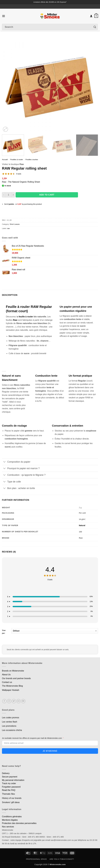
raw (8, 228)
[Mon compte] (91, 16)
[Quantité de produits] (8, 195)
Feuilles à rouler (17, 160)
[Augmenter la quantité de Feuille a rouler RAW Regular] (13, 195)
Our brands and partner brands (16, 678)
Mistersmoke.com (58, 864)
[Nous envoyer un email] (19, 701)
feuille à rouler (26, 317)
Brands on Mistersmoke (13, 671)
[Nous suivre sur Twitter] (14, 701)
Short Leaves (15, 224)
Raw (22, 164)
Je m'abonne (50, 751)
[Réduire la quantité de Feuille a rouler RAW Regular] (4, 195)
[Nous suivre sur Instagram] (9, 701)
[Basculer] (5, 462)
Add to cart (47, 195)
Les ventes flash (10, 722)
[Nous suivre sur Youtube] (23, 701)
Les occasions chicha (12, 730)
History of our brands (12, 798)
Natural (82, 525)
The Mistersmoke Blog (12, 686)
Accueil (5, 160)
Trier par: (50, 631)
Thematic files (8, 794)
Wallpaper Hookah (11, 690)
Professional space (36, 859)
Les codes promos (11, 718)
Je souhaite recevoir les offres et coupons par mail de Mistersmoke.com (32, 738)
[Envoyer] (95, 27)
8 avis (19, 174)
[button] (4, 16)
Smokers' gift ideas (11, 802)
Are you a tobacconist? (62, 859)
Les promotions (9, 726)
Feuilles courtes (32, 160)
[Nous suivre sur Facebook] (4, 701)
